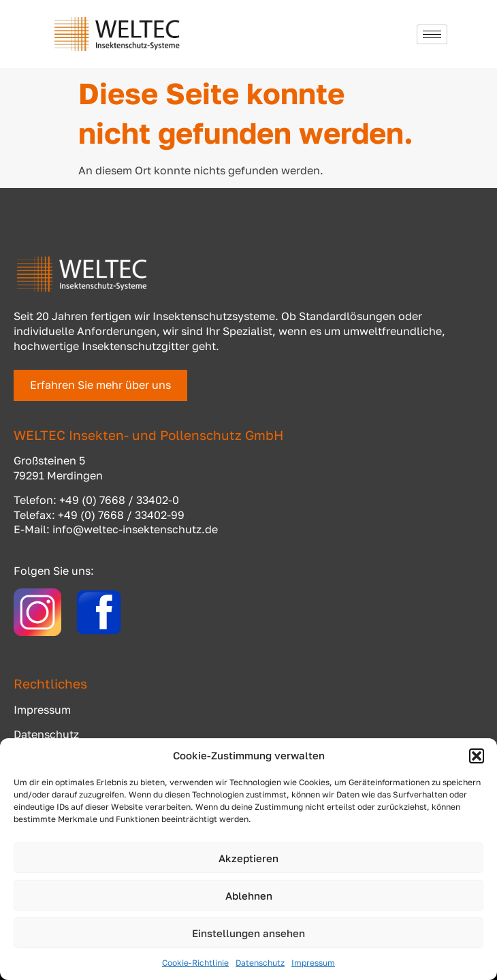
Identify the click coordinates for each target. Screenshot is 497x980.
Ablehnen (249, 896)
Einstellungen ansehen (248, 933)
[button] (477, 756)
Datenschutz (260, 963)
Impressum (313, 963)
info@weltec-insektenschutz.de (135, 529)
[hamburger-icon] (432, 34)
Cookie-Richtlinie (195, 963)
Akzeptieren (248, 858)
